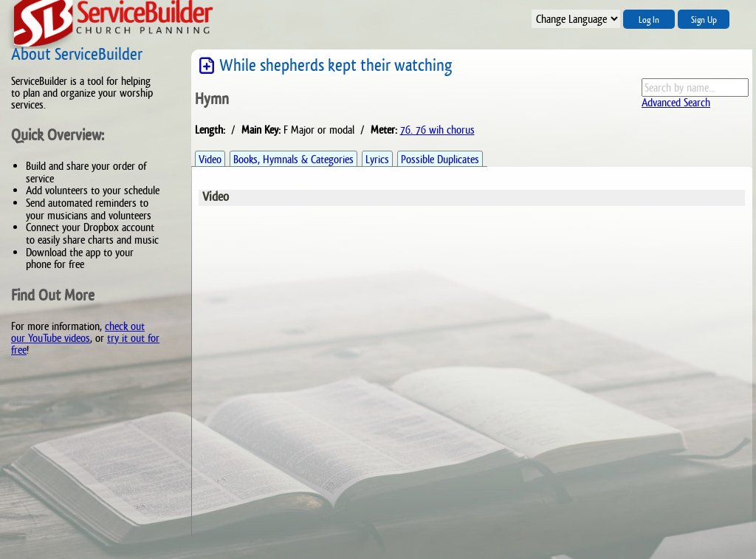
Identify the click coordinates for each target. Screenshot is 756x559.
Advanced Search (676, 102)
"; (576, 19)
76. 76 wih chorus (437, 130)
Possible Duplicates (440, 159)
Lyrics (377, 159)
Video (210, 159)
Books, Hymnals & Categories (293, 159)
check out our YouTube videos (78, 332)
